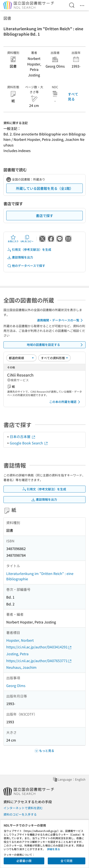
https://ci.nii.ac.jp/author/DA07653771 (39, 661)
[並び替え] (21, 358)
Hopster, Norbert (20, 640)
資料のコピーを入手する (20, 814)
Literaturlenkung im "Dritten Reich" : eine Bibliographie (40, 576)
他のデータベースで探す (26, 266)
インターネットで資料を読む (23, 808)
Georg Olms (16, 686)
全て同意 (67, 861)
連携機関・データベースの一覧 (61, 320)
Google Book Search (29, 443)
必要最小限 (24, 861)
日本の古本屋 (23, 436)
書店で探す (44, 216)
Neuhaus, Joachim (21, 667)
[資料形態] (54, 358)
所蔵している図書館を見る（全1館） (45, 188)
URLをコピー (27, 239)
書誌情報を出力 (20, 257)
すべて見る (73, 96)
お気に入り (13, 239)
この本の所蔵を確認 (65, 402)
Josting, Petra (17, 654)
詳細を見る (54, 849)
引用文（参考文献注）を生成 (29, 250)
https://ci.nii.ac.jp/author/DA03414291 (39, 647)
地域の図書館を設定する (56, 345)
